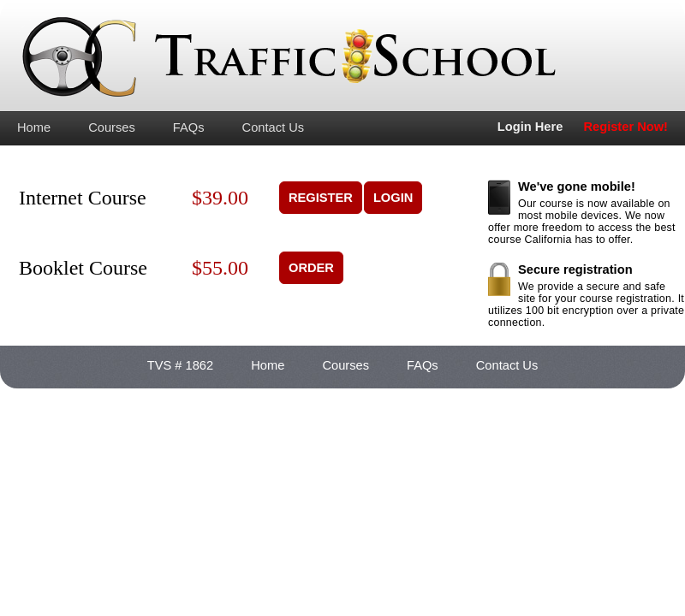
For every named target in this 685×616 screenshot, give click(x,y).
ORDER (311, 268)
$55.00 (220, 268)
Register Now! (625, 127)
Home (34, 127)
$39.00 (220, 198)
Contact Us (274, 127)
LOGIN (393, 198)
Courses (112, 127)
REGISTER (321, 198)
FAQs (189, 127)
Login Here (530, 127)
